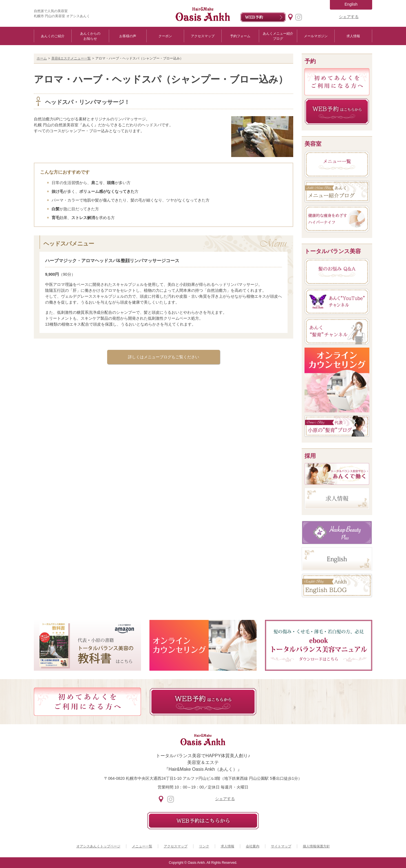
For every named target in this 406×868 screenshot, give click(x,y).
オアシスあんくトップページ (98, 846)
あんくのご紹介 (53, 36)
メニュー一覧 (142, 846)
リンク (204, 846)
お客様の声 (128, 36)
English (351, 4)
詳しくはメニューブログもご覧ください (164, 357)
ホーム (42, 58)
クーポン (165, 36)
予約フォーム (240, 36)
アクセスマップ (203, 36)
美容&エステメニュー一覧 (71, 58)
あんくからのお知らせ (90, 36)
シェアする (349, 17)
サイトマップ (281, 846)
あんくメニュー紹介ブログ (278, 36)
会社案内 (253, 846)
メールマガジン (316, 36)
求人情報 (353, 36)
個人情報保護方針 (316, 846)
